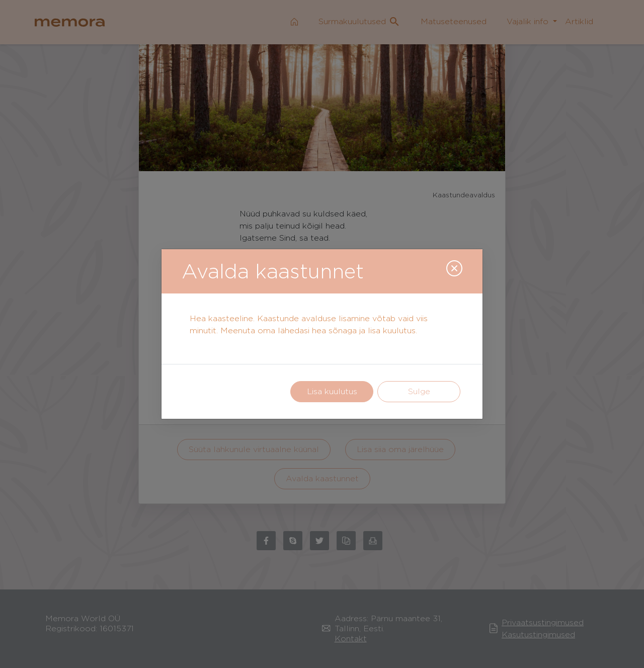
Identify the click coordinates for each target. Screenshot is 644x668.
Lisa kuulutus (332, 391)
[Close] (454, 268)
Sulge (419, 391)
